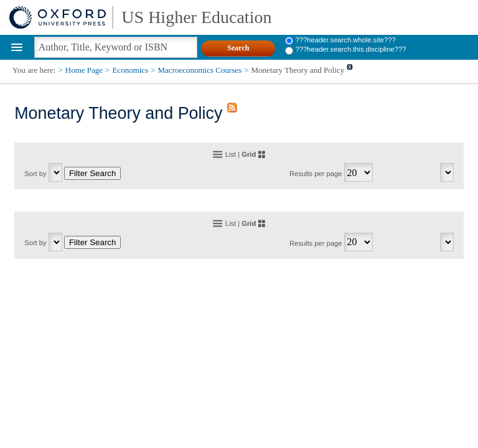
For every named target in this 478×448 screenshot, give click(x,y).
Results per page (316, 174)
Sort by (35, 174)
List (231, 154)
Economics (130, 70)
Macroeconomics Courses (200, 70)
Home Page (84, 70)
